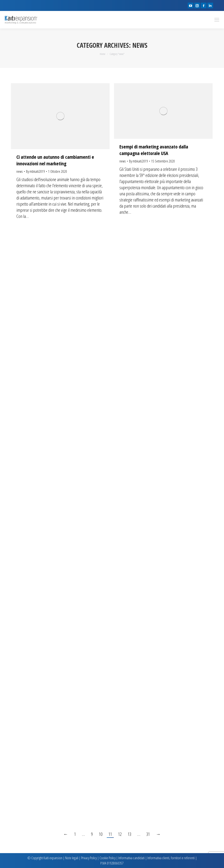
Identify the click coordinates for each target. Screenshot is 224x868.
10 (101, 834)
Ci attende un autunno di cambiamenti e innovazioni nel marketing (55, 160)
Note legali (72, 858)
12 (120, 834)
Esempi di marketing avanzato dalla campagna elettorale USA (154, 150)
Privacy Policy (89, 858)
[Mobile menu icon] (217, 20)
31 (148, 834)
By (35, 171)
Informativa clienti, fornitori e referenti (171, 858)
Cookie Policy (108, 858)
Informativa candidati (131, 858)
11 (110, 834)
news (20, 171)
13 (129, 834)
